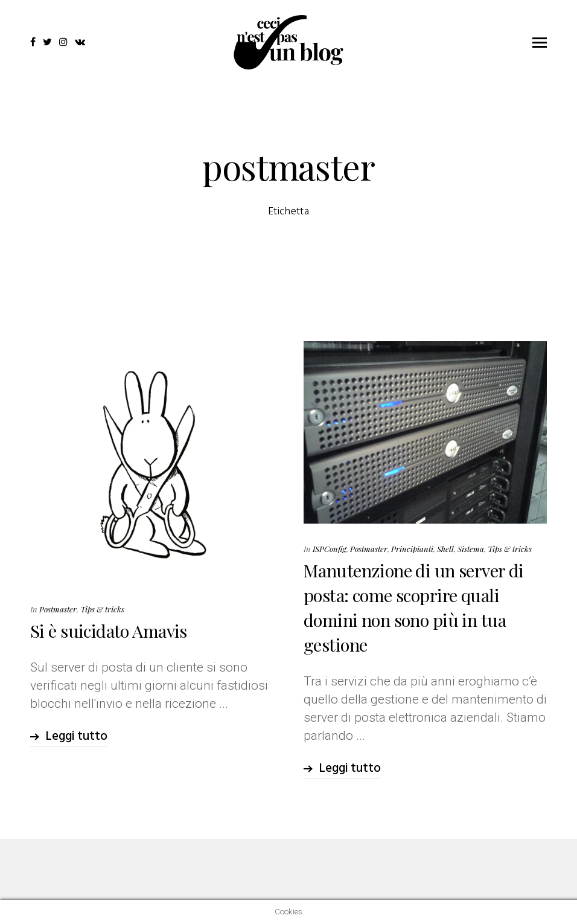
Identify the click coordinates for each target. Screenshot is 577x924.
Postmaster (58, 609)
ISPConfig (330, 549)
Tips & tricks (102, 609)
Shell (445, 549)
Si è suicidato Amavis (109, 630)
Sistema (471, 549)
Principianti (412, 549)
